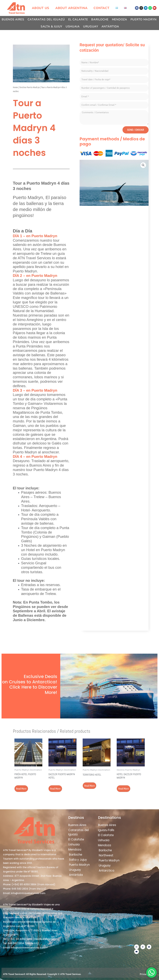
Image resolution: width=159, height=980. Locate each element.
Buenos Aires (13, 19)
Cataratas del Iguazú (46, 19)
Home (15, 87)
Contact (101, 8)
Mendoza (120, 19)
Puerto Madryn (144, 19)
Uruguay (91, 27)
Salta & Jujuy (51, 27)
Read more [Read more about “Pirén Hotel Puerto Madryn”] (21, 788)
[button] (143, 165)
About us (41, 8)
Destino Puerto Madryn (30, 87)
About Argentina (71, 8)
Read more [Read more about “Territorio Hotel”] (89, 786)
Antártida (110, 27)
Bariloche (100, 19)
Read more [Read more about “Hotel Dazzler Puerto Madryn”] (124, 788)
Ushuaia (73, 27)
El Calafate (78, 19)
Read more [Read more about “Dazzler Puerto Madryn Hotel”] (55, 788)
